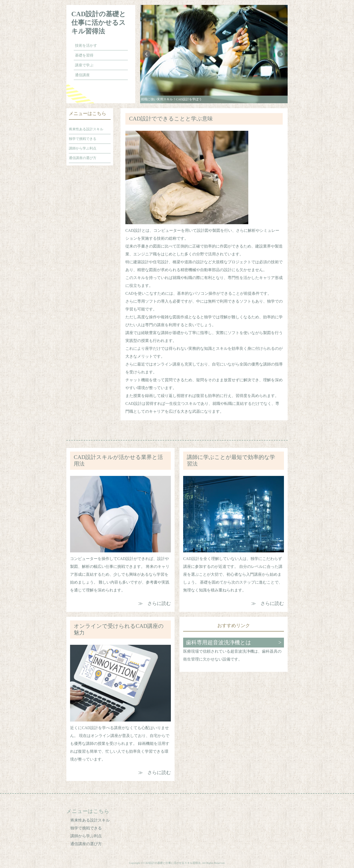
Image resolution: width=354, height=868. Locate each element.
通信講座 (82, 75)
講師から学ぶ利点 (83, 148)
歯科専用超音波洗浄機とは (219, 642)
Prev (147, 54)
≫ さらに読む (155, 603)
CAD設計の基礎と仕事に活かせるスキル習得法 (99, 23)
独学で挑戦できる (83, 139)
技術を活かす (86, 45)
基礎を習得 (84, 55)
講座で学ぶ (84, 65)
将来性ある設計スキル (86, 129)
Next (281, 54)
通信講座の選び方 (83, 158)
